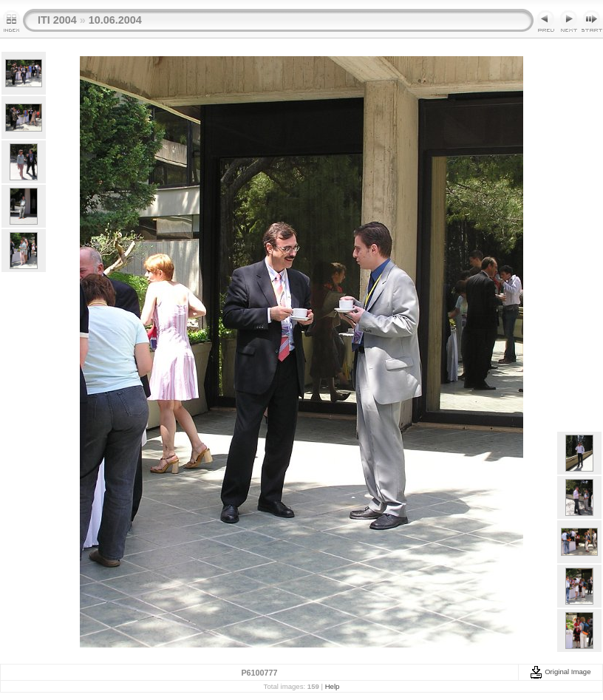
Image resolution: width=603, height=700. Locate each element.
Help (333, 686)
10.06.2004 (115, 20)
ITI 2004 (57, 20)
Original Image (560, 672)
